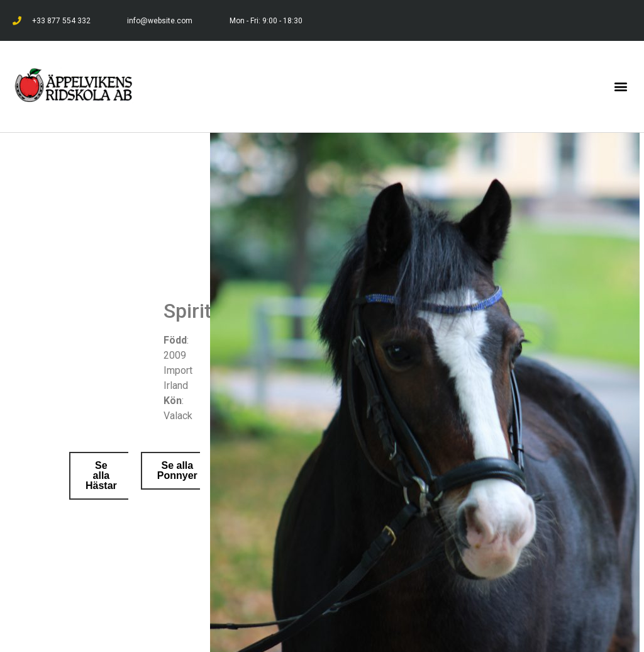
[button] (621, 87)
